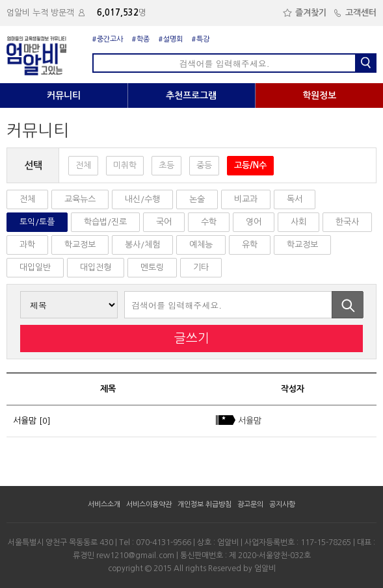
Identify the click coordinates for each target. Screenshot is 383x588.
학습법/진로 (105, 222)
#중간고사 (108, 39)
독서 (295, 199)
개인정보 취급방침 (205, 505)
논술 (197, 199)
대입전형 (96, 267)
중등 (204, 165)
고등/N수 (250, 165)
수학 (209, 222)
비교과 (246, 199)
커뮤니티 (64, 96)
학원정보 (319, 96)
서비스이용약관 (149, 505)
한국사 (347, 222)
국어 (164, 222)
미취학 (125, 165)
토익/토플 (37, 222)
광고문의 (250, 505)
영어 (254, 222)
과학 (27, 245)
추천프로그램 (191, 96)
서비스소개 (104, 505)
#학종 (141, 39)
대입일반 (35, 267)
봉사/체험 (142, 245)
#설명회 (171, 39)
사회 (298, 222)
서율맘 (25, 421)
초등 (166, 165)
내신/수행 (142, 199)
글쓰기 (192, 338)
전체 (83, 165)
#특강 (201, 39)
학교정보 (80, 245)
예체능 (201, 245)
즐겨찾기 (305, 13)
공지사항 (282, 505)
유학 (250, 245)
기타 (201, 267)
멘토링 (152, 267)
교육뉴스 (80, 199)
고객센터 (355, 13)
